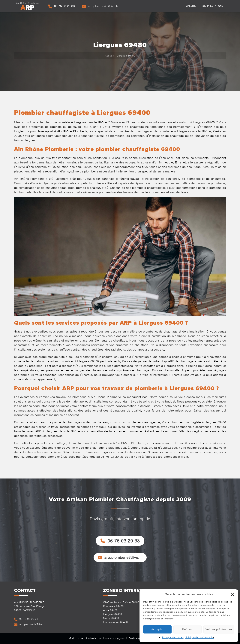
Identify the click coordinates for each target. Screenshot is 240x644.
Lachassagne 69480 (115, 622)
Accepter (157, 629)
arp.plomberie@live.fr (100, 6)
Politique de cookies (173, 637)
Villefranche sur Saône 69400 (121, 602)
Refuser (187, 629)
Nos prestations (212, 6)
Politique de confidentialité (200, 637)
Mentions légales (115, 638)
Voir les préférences (219, 629)
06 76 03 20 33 (61, 6)
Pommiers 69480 (113, 606)
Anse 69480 (110, 610)
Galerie (191, 6)
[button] (232, 594)
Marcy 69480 (111, 618)
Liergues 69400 (112, 614)
